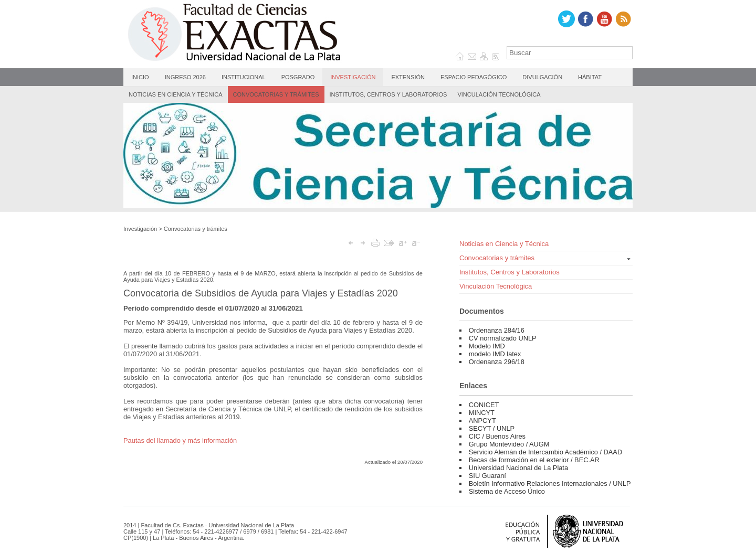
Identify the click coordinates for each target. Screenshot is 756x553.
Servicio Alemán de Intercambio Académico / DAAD (545, 452)
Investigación (353, 77)
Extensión (408, 77)
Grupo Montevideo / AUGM (509, 444)
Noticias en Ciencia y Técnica (176, 94)
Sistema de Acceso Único (507, 491)
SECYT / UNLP (492, 428)
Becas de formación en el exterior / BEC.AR (534, 460)
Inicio (140, 77)
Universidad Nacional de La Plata (518, 468)
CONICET (484, 405)
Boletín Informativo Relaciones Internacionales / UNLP (550, 483)
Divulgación (542, 77)
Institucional (244, 77)
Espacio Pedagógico (474, 77)
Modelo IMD (487, 346)
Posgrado (298, 77)
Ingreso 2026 (185, 77)
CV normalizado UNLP (503, 338)
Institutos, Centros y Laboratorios (388, 94)
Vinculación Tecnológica (499, 94)
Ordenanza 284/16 (497, 330)
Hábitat (590, 77)
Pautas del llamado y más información (180, 440)
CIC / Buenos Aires (497, 436)
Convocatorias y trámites (276, 94)
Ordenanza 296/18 (497, 362)
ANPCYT (482, 421)
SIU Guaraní (487, 476)
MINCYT (482, 413)
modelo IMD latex (495, 354)
